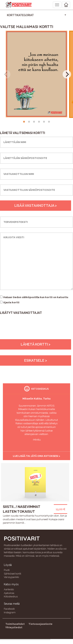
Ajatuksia (9, 593)
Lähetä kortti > (36, 344)
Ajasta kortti (11, 302)
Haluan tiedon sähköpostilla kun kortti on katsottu (36, 297)
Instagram (10, 612)
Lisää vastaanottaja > (36, 205)
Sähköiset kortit (12, 574)
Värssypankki (11, 577)
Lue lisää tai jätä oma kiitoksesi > (36, 456)
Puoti (7, 570)
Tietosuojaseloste (40, 624)
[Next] (67, 74)
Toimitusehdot (15, 624)
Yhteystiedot (14, 627)
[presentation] (29, 332)
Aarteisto (9, 589)
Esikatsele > (36, 360)
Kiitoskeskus (11, 596)
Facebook (9, 609)
